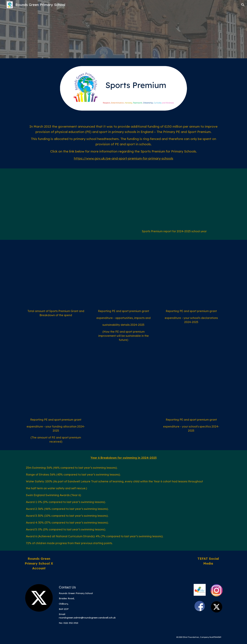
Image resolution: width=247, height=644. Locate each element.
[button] (243, 5)
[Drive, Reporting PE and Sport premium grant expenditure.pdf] (191, 275)
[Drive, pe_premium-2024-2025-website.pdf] (174, 200)
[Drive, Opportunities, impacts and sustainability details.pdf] (123, 275)
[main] (123, 143)
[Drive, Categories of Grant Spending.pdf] (56, 275)
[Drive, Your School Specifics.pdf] (191, 384)
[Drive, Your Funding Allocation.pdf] (56, 384)
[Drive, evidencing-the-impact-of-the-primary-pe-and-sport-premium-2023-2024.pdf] (73, 200)
